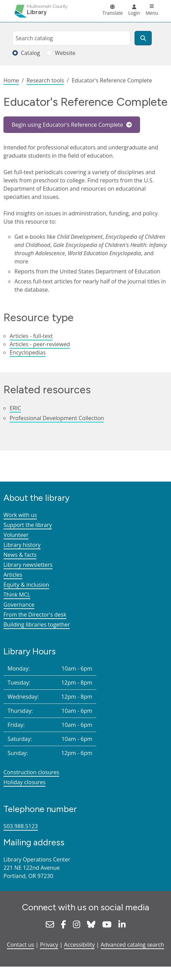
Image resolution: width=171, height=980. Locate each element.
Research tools (45, 80)
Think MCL (17, 595)
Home (11, 80)
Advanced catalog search (132, 945)
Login (134, 13)
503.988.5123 (21, 826)
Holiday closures (24, 782)
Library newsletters (28, 565)
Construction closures (31, 772)
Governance (19, 605)
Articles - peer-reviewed (40, 344)
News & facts (20, 555)
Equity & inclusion (26, 585)
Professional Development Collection (57, 418)
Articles (13, 575)
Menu (152, 13)
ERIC (15, 408)
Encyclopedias (28, 352)
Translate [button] (113, 13)
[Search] (143, 38)
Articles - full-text (31, 336)
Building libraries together (37, 624)
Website (65, 53)
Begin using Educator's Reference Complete (68, 125)
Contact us (20, 945)
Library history (22, 545)
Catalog (30, 53)
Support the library (28, 525)
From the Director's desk (35, 615)
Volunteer (16, 535)
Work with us (20, 515)
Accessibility (79, 945)
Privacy (49, 945)
